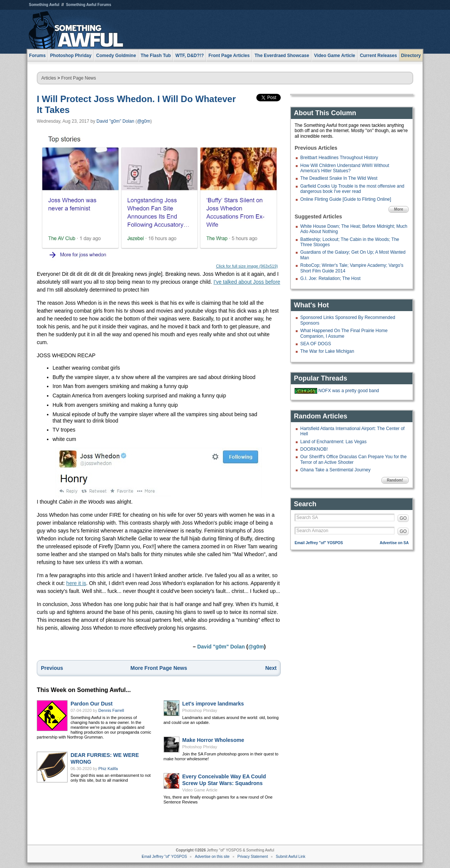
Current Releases (379, 56)
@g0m (144, 121)
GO (403, 518)
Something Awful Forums (89, 5)
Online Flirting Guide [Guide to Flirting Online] (346, 199)
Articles (49, 78)
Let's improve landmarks (213, 704)
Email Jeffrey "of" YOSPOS (319, 543)
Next (271, 668)
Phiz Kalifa (108, 769)
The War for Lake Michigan (327, 351)
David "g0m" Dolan (115, 121)
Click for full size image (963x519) (159, 201)
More (399, 209)
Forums (38, 56)
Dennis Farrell (111, 710)
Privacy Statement (253, 857)
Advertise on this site (212, 857)
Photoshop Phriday (200, 710)
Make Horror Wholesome (213, 740)
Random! (395, 480)
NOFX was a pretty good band (348, 391)
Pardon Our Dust (92, 704)
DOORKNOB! (314, 449)
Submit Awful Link (291, 857)
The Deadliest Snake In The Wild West (339, 178)
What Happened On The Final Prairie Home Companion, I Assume (344, 333)
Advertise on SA (394, 543)
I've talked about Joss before (247, 282)
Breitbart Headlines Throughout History (339, 158)
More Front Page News (159, 668)
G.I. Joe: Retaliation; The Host (330, 278)
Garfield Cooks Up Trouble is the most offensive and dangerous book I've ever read (352, 189)
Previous (52, 668)
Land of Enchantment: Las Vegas (333, 442)
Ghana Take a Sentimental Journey (335, 470)
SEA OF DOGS (316, 344)
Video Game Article (200, 790)
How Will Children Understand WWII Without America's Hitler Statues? (345, 168)
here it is (76, 583)
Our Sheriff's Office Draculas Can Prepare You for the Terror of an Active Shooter (353, 459)
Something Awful (44, 5)
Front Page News (79, 78)
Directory (411, 56)
